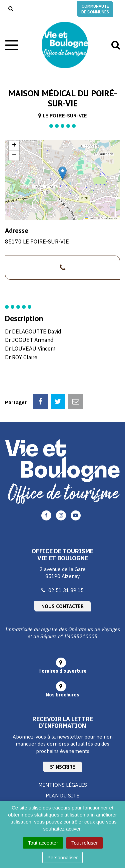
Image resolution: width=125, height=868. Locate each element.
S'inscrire (62, 767)
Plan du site (62, 796)
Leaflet (91, 218)
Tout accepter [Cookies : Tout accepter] (43, 843)
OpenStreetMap (109, 218)
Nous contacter (62, 606)
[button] (62, 173)
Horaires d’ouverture (62, 671)
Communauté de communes (95, 9)
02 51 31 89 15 (66, 590)
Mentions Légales (63, 785)
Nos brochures (62, 695)
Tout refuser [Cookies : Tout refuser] (84, 843)
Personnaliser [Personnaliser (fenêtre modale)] (63, 857)
